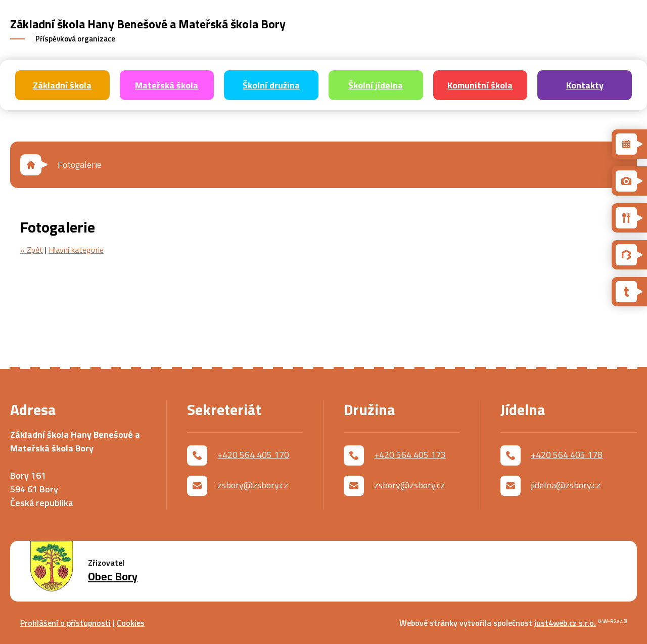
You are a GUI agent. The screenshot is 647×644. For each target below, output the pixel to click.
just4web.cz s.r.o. (565, 623)
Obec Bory (113, 577)
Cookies (131, 623)
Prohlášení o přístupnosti (65, 623)
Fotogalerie (80, 165)
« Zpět (32, 250)
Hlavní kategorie (76, 250)
